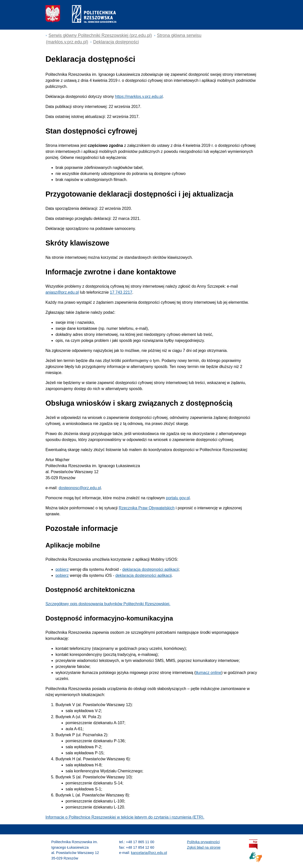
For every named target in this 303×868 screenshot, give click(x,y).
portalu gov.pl (178, 498)
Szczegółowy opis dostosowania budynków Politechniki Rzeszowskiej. (108, 604)
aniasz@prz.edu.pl (62, 292)
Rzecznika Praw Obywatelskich (147, 508)
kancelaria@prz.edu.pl (149, 853)
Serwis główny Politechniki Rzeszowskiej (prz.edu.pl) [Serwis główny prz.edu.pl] (100, 35)
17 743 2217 (121, 292)
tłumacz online (209, 673)
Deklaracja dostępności (116, 42)
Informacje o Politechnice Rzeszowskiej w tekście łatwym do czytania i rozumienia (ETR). (125, 817)
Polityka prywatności (203, 842)
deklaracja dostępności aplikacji (150, 569)
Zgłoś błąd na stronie (204, 847)
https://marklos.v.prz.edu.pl (139, 97)
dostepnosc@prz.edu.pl (80, 488)
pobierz (62, 569)
